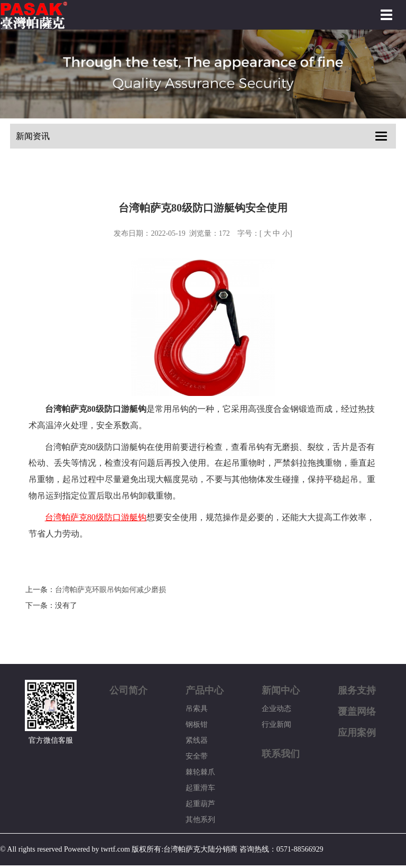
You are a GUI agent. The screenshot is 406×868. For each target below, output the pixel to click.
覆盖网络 (357, 712)
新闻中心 (281, 690)
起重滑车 (200, 788)
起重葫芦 (200, 804)
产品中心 (205, 690)
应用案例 (357, 733)
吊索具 (197, 709)
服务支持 (357, 690)
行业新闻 (276, 724)
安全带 (197, 756)
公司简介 (128, 690)
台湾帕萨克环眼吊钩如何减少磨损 (110, 590)
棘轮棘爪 (200, 772)
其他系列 (200, 820)
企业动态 (276, 709)
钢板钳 (197, 724)
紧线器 (197, 740)
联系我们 (281, 754)
